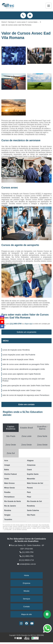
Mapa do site (26, 614)
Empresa (26, 583)
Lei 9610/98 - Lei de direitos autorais (15, 530)
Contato (27, 607)
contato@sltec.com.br (27, 564)
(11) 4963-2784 (26, 556)
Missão (26, 591)
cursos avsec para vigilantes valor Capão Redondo (22, 374)
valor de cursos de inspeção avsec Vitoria (18, 360)
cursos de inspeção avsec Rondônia (16, 350)
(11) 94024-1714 (26, 560)
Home (26, 575)
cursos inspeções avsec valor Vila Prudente (19, 355)
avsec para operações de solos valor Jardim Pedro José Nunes (26, 386)
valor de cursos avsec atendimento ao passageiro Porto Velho (26, 364)
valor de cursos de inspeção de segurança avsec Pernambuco (26, 395)
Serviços (27, 599)
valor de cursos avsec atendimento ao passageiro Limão (24, 369)
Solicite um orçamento (26, 332)
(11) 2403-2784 (16, 324)
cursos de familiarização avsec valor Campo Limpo (22, 390)
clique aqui (28, 324)
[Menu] (49, 6)
